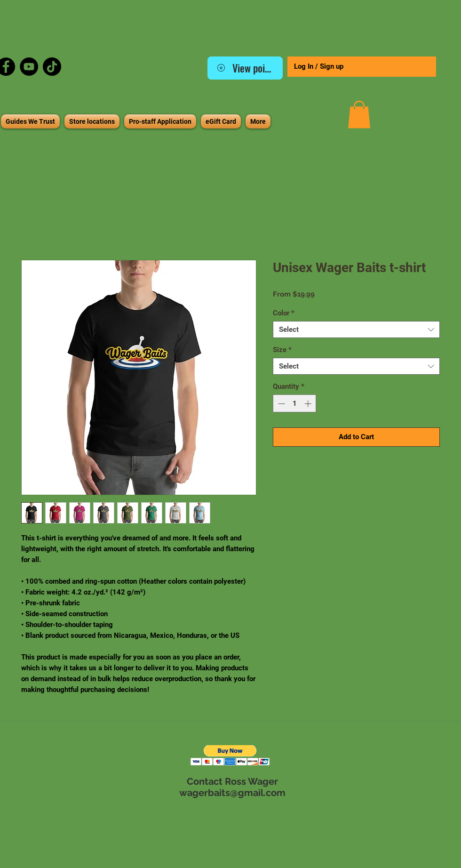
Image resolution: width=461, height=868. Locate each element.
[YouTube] (29, 67)
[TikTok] (52, 67)
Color (284, 313)
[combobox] (356, 330)
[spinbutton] (295, 404)
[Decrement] (281, 404)
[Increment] (309, 404)
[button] (359, 115)
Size (282, 350)
